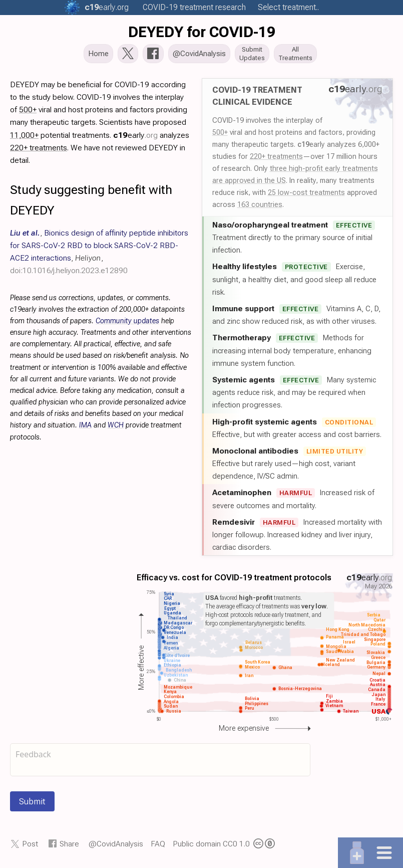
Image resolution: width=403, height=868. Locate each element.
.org (107, 7)
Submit (32, 804)
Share (69, 847)
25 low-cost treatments (306, 195)
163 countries (260, 207)
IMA (85, 428)
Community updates (127, 324)
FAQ (158, 847)
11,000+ (24, 138)
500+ (220, 135)
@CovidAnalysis (116, 847)
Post (30, 847)
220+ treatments (276, 159)
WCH (116, 428)
